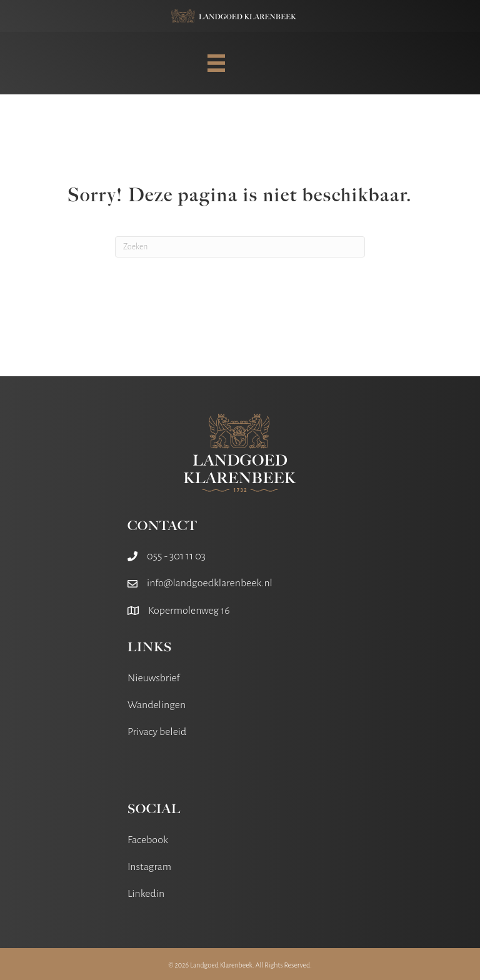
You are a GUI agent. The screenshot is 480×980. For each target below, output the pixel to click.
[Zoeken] (240, 247)
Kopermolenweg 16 (189, 611)
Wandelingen (157, 705)
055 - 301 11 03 (176, 556)
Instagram (149, 867)
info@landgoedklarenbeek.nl (210, 583)
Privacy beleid (157, 732)
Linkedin (146, 894)
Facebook (148, 840)
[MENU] (216, 63)
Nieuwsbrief (154, 678)
